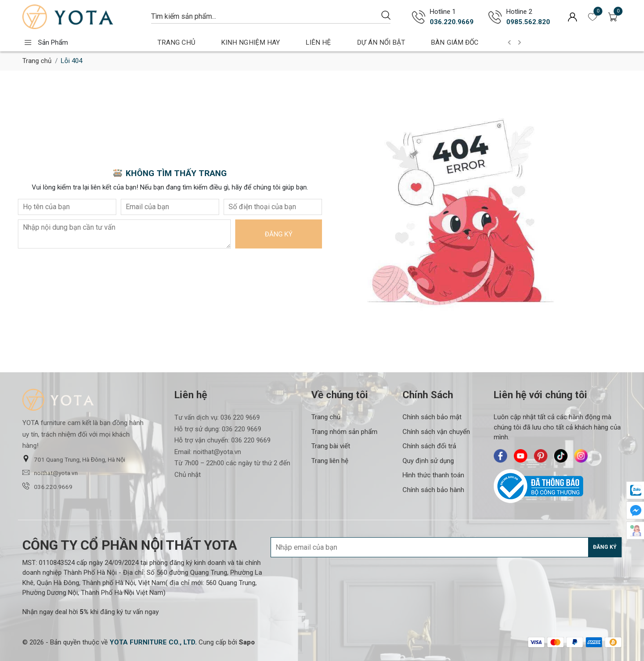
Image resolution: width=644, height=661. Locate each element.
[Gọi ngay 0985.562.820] (495, 17)
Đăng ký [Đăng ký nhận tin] (605, 547)
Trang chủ (37, 61)
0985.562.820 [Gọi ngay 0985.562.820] (528, 22)
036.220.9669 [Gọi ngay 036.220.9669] (452, 22)
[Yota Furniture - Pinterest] (541, 456)
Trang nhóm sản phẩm (344, 432)
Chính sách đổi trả (429, 446)
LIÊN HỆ (306, 42)
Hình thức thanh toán (433, 475)
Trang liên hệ (330, 461)
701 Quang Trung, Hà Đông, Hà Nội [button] (74, 459)
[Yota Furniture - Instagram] (581, 456)
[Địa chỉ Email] (446, 547)
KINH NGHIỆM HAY (243, 42)
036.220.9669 (47, 486)
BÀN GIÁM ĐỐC (430, 42)
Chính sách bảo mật (432, 417)
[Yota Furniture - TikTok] (561, 456)
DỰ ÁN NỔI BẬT (362, 42)
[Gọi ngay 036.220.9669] (419, 17)
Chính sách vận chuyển (436, 432)
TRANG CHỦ (173, 42)
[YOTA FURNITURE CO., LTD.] (153, 642)
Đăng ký (279, 234)
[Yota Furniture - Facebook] (500, 456)
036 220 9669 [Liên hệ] (240, 417)
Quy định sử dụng (428, 461)
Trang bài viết (331, 446)
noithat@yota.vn (50, 473)
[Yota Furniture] (82, 17)
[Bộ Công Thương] (558, 486)
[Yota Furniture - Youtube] (521, 456)
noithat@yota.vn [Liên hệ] (217, 452)
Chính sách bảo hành (433, 490)
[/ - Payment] (536, 642)
